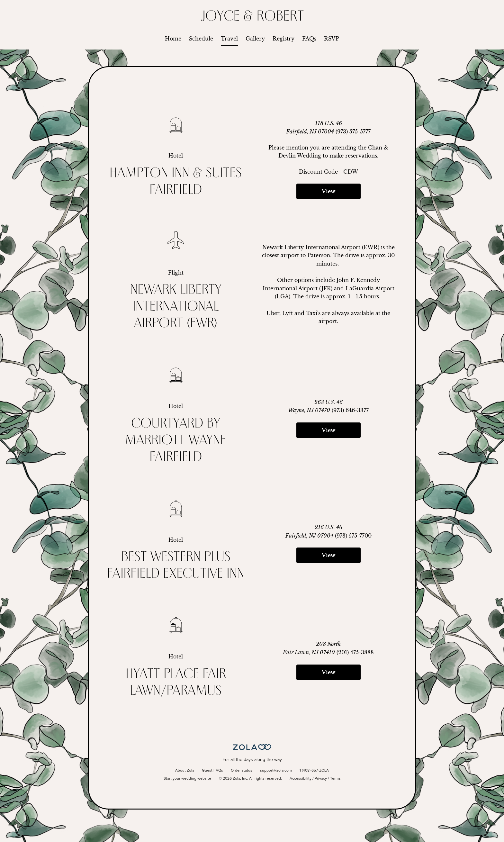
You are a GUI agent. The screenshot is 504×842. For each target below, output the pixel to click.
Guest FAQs (212, 771)
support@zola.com (276, 771)
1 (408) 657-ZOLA (314, 771)
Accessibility (301, 779)
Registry (283, 39)
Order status (242, 771)
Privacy (321, 779)
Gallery (255, 39)
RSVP (332, 39)
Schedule (201, 39)
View (328, 191)
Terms (335, 779)
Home (173, 39)
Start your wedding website (187, 779)
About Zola (185, 771)
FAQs (309, 39)
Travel (229, 39)
